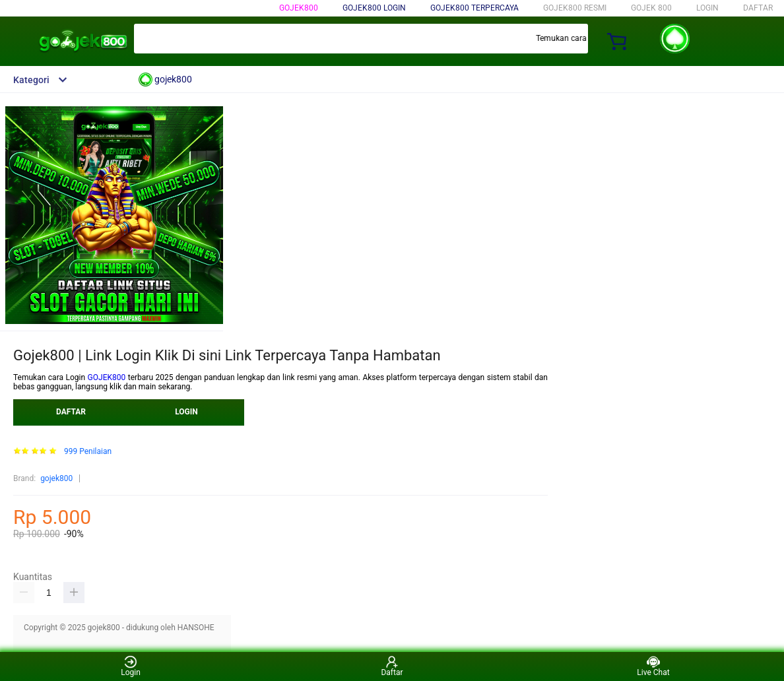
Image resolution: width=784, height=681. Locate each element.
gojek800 (299, 8)
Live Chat (653, 666)
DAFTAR (758, 8)
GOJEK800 (107, 377)
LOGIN (707, 8)
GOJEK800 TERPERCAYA (474, 8)
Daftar (392, 666)
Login (131, 666)
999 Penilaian (88, 452)
